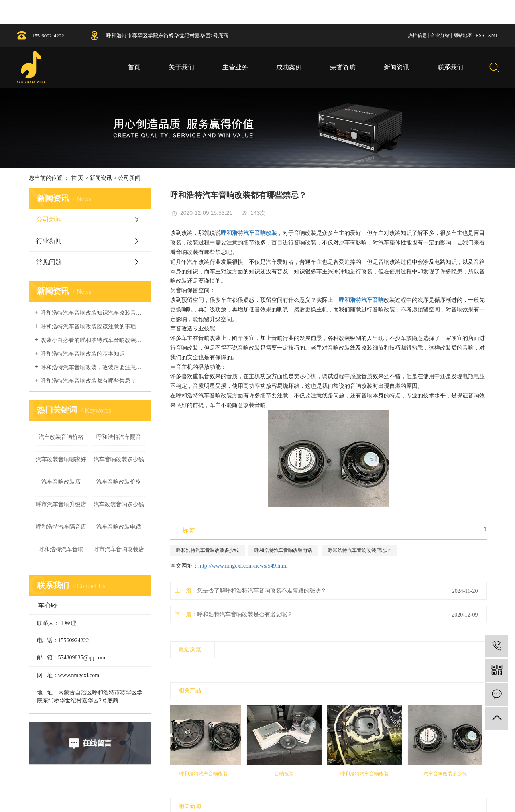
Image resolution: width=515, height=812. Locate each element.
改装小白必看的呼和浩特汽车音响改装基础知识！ (93, 340)
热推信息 (417, 35)
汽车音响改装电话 (119, 527)
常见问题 (49, 262)
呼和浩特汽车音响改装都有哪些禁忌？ (88, 381)
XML (493, 35)
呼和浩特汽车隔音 (119, 437)
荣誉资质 (343, 67)
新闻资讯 (397, 67)
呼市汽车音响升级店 (61, 504)
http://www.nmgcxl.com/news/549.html (243, 566)
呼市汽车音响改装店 (119, 549)
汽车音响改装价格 (119, 482)
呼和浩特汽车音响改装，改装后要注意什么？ (93, 367)
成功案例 (289, 67)
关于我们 (181, 67)
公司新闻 (129, 178)
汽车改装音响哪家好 (61, 459)
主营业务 (235, 67)
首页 (134, 67)
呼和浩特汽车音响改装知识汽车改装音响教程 (93, 313)
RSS (480, 35)
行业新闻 (49, 241)
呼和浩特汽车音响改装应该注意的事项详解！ (93, 327)
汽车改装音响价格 (61, 437)
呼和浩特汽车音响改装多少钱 (208, 550)
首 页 (77, 178)
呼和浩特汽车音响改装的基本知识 (83, 354)
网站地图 (463, 35)
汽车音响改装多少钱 (119, 459)
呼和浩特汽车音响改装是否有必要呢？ (245, 614)
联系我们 (450, 67)
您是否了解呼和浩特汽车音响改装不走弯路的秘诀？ (262, 591)
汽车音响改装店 (61, 482)
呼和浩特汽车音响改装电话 (283, 550)
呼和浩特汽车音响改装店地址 (359, 550)
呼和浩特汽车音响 (61, 549)
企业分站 (440, 35)
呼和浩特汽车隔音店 (61, 527)
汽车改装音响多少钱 (119, 504)
